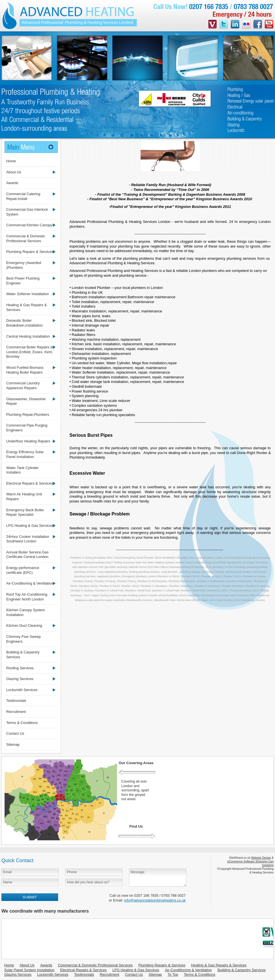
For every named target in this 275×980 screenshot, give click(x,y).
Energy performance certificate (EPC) (23, 570)
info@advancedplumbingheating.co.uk (155, 900)
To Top (173, 974)
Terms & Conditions (22, 723)
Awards (12, 183)
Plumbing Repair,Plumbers (28, 415)
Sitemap (13, 744)
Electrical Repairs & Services (29, 483)
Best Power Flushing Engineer (23, 281)
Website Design (261, 858)
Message (158, 877)
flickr (246, 25)
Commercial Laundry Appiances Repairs (23, 385)
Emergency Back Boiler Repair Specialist (25, 512)
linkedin (235, 25)
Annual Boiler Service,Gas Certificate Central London (27, 555)
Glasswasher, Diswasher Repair (26, 401)
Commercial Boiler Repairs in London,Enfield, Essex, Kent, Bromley (30, 352)
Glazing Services (20, 679)
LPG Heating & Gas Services (30, 526)
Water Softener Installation (27, 294)
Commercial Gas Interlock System (27, 212)
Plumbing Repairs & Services (30, 252)
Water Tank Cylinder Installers (23, 470)
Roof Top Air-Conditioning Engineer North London (27, 597)
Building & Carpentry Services (23, 655)
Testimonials (16, 701)
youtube (269, 25)
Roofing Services (20, 668)
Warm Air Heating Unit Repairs (24, 497)
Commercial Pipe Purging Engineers (27, 428)
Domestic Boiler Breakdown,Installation (25, 323)
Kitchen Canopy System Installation (26, 612)
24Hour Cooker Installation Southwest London (28, 539)
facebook (258, 25)
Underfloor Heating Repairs (28, 441)
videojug (212, 25)
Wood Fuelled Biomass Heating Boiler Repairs (25, 370)
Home (11, 161)
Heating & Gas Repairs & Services (27, 307)
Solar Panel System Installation (29, 970)
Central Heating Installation (28, 336)
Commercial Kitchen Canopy (29, 225)
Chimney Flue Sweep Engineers (24, 639)
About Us (14, 172)
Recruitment (16, 712)
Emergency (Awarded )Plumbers (24, 265)
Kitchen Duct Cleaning (24, 626)
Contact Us (15, 733)
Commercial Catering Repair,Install (23, 196)
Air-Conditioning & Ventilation (30, 583)
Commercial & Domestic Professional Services (26, 238)
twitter (224, 25)
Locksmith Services (22, 690)
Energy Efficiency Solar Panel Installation (25, 454)
